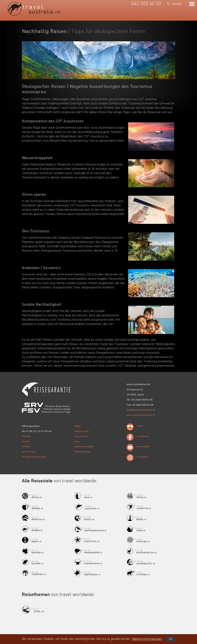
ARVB (78, 426)
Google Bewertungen (34, 457)
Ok (171, 639)
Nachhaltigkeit (83, 452)
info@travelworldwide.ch (141, 410)
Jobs (77, 441)
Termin (26, 441)
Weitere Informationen (147, 639)
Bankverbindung (84, 446)
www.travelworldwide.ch (141, 415)
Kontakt (26, 436)
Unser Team (29, 452)
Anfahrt (26, 446)
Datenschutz (82, 431)
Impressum (81, 436)
